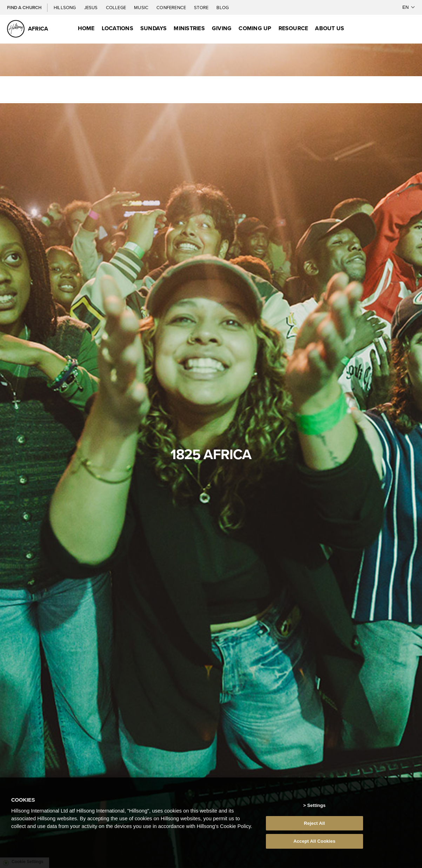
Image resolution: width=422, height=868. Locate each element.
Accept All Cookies (314, 841)
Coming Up (255, 28)
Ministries (189, 28)
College (116, 7)
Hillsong (65, 7)
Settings (316, 805)
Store (202, 7)
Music (142, 7)
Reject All (314, 823)
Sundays (154, 28)
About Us (330, 28)
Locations (118, 28)
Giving (222, 28)
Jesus (92, 7)
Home (86, 28)
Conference (172, 7)
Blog (223, 7)
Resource (293, 28)
